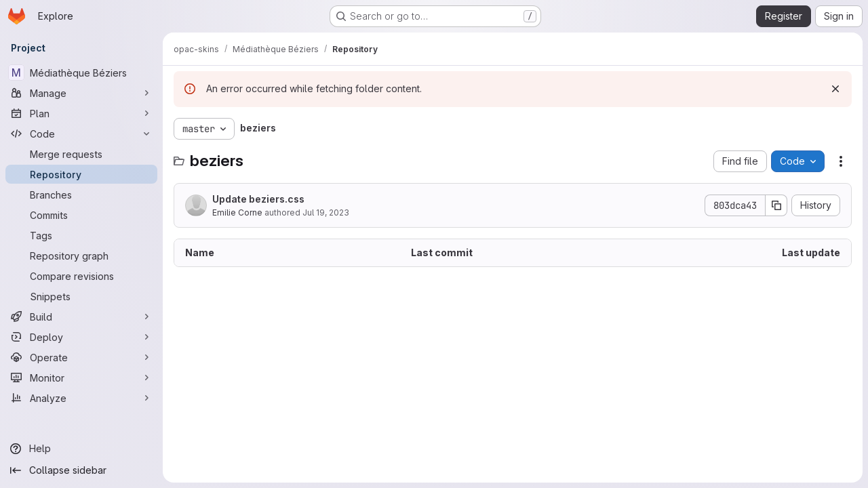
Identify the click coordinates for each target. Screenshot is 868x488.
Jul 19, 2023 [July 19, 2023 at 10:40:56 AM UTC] (326, 212)
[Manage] (81, 93)
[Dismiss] (835, 89)
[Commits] (81, 215)
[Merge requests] (81, 154)
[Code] (81, 134)
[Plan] (81, 113)
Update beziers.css (258, 199)
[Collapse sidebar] (81, 470)
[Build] (81, 317)
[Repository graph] (81, 256)
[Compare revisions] (81, 276)
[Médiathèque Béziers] (81, 73)
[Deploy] (81, 337)
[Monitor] (81, 378)
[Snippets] (81, 296)
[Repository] (81, 174)
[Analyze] (81, 398)
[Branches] (81, 195)
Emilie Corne (237, 212)
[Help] (81, 449)
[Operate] (81, 357)
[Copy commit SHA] (776, 205)
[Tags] (81, 235)
